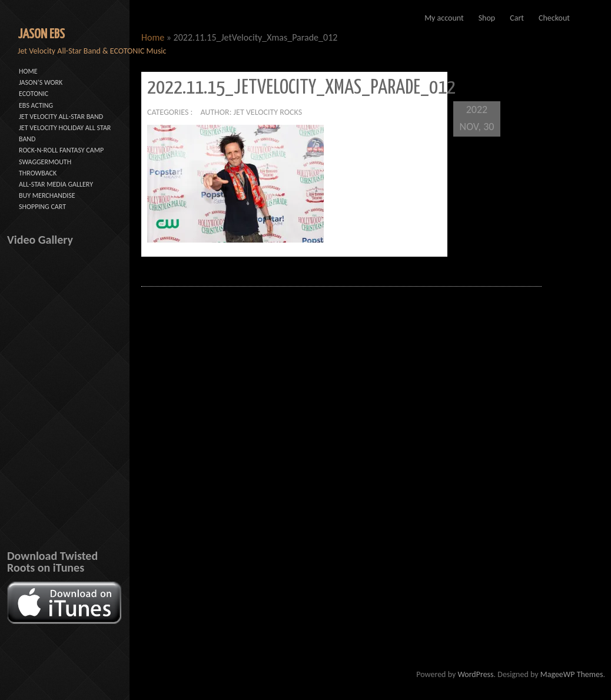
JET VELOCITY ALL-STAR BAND (61, 117)
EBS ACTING (36, 105)
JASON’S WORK (41, 82)
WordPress (475, 674)
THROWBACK (38, 173)
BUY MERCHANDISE (47, 195)
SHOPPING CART (42, 207)
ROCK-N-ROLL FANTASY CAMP (61, 150)
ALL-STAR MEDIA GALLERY (56, 184)
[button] (235, 184)
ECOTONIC (34, 94)
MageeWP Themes (572, 674)
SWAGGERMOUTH (45, 162)
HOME (28, 71)
